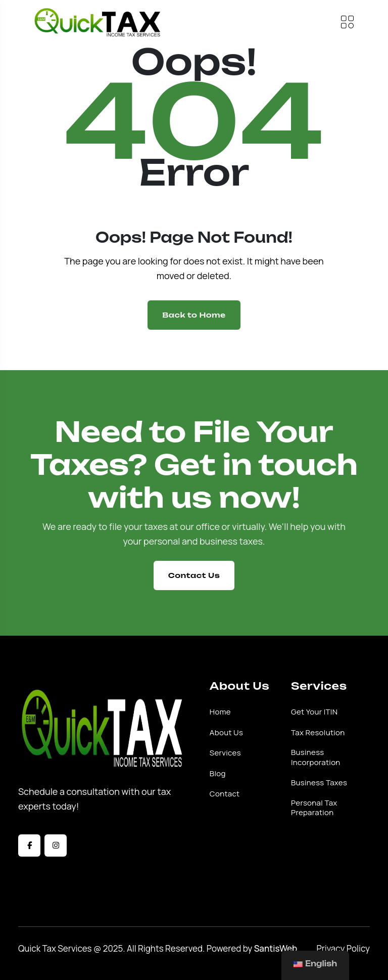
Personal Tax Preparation (314, 808)
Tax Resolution (318, 733)
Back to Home (194, 315)
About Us (226, 733)
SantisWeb (276, 948)
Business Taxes (319, 783)
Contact (225, 794)
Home (220, 712)
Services (225, 753)
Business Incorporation (316, 757)
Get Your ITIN (314, 712)
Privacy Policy (343, 948)
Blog (218, 774)
